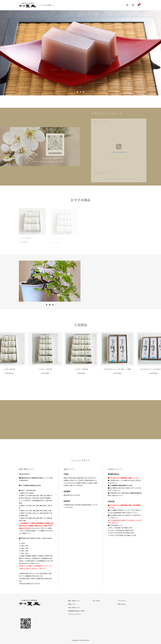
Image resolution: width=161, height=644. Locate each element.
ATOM (98, 601)
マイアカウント (122, 601)
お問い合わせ (121, 604)
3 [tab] (53, 305)
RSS (94, 601)
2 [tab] (50, 305)
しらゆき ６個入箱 (8, 369)
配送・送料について (74, 601)
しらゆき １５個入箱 (117, 369)
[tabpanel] (50, 281)
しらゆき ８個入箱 (44, 369)
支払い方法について (74, 607)
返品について (72, 604)
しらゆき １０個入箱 (80, 369)
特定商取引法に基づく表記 (76, 611)
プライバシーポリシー (75, 614)
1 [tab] (47, 305)
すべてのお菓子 (46, 5)
